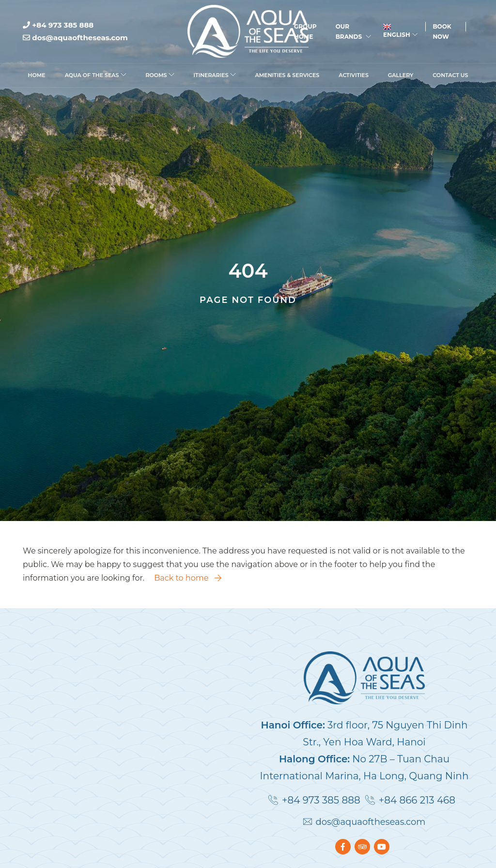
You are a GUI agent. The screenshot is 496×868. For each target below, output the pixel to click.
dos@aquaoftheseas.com (75, 38)
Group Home (305, 32)
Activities (354, 75)
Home (37, 75)
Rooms (160, 75)
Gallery (401, 75)
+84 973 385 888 (58, 25)
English (400, 31)
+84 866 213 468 (417, 800)
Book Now (442, 32)
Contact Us (450, 75)
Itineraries (215, 75)
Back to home (187, 578)
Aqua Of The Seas (96, 75)
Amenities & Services (287, 75)
